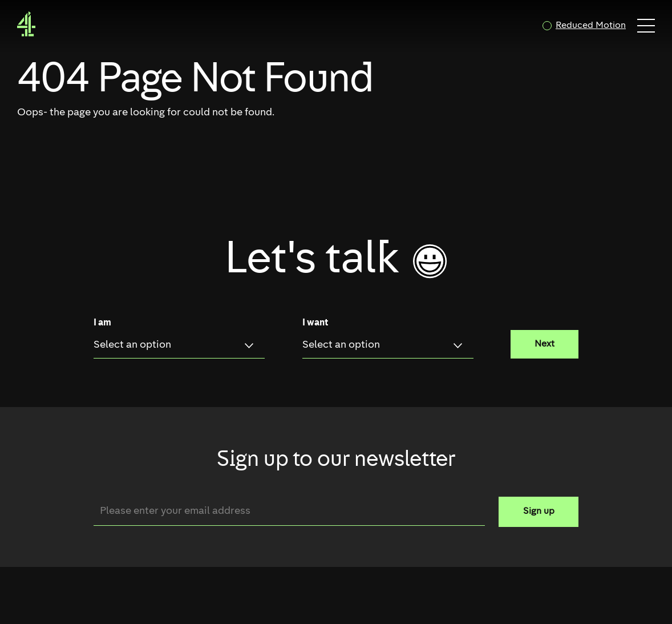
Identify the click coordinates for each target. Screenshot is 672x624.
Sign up (539, 512)
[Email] (289, 511)
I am (102, 323)
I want (315, 323)
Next (545, 344)
